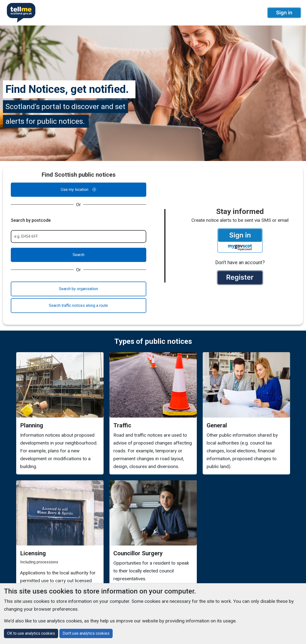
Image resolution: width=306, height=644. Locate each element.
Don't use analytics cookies (86, 633)
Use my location (79, 190)
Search (79, 255)
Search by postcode (31, 220)
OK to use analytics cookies (31, 633)
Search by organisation (78, 289)
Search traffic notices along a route (78, 305)
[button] (284, 13)
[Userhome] (19, 13)
